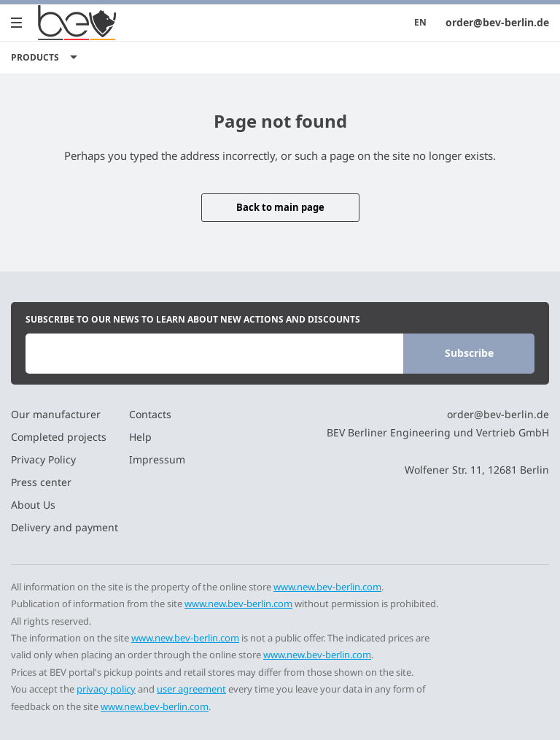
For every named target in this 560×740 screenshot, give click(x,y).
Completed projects (59, 437)
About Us (33, 505)
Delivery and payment (65, 527)
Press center (41, 482)
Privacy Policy (43, 459)
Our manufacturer (56, 414)
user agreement (191, 689)
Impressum (157, 459)
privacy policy (106, 689)
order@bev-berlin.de (497, 22)
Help (140, 437)
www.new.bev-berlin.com (327, 587)
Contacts (150, 414)
